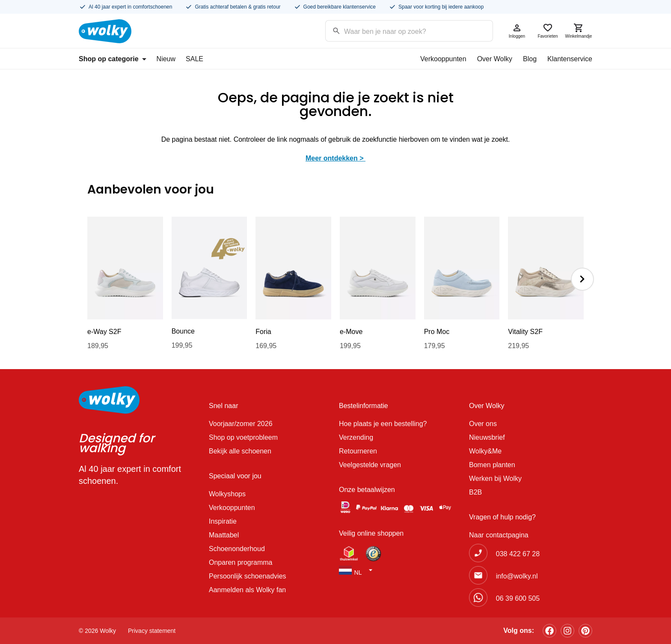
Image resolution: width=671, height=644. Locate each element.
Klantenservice (570, 59)
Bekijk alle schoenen (240, 451)
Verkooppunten (443, 59)
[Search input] (398, 30)
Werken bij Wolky (495, 479)
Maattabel (224, 535)
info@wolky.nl (517, 576)
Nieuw (166, 59)
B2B (475, 492)
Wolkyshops (227, 494)
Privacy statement (152, 631)
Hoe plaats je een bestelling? (383, 424)
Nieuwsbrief (487, 437)
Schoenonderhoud (237, 549)
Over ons (483, 424)
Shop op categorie (113, 59)
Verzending (356, 437)
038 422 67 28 (518, 554)
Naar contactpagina (499, 535)
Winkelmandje (579, 31)
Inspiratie (223, 521)
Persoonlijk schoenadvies (248, 576)
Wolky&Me (485, 451)
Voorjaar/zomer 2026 (241, 424)
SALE (194, 59)
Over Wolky (495, 59)
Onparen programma (241, 562)
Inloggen (517, 31)
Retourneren (358, 451)
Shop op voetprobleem (243, 437)
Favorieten (548, 31)
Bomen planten (492, 465)
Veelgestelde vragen (370, 465)
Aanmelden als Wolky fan (247, 590)
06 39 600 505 (518, 598)
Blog (530, 59)
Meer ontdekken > (335, 158)
